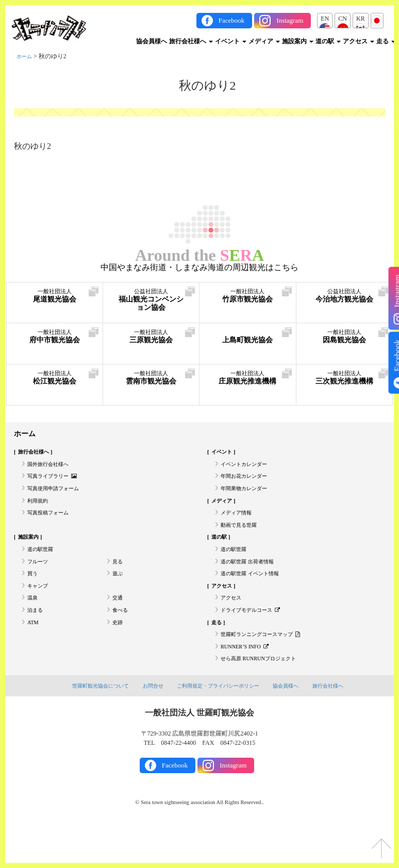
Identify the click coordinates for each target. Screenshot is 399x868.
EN (325, 19)
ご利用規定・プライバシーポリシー (219, 724)
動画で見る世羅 (242, 540)
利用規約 (40, 511)
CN (343, 19)
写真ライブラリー (57, 482)
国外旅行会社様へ (52, 469)
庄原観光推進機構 (248, 386)
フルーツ (40, 582)
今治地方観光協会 (345, 304)
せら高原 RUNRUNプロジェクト (265, 696)
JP (377, 19)
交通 (119, 625)
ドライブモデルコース (256, 639)
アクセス (359, 41)
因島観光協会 (345, 340)
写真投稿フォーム (52, 525)
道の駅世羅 (43, 568)
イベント (231, 41)
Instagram (290, 20)
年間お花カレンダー (248, 482)
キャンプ (40, 610)
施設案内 (298, 41)
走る (386, 41)
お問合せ (149, 724)
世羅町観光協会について (93, 724)
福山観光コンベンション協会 (151, 304)
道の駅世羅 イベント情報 (255, 596)
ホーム (26, 56)
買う (34, 596)
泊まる (37, 639)
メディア (264, 41)
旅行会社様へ (191, 41)
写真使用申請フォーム (58, 497)
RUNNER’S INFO (248, 681)
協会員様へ (152, 41)
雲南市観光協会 (151, 381)
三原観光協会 (151, 340)
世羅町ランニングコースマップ (268, 667)
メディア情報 (239, 525)
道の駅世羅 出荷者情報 (252, 582)
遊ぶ (119, 596)
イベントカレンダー (248, 469)
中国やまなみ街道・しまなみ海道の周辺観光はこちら (199, 268)
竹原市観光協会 (248, 299)
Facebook (232, 20)
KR (361, 19)
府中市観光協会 (55, 340)
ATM (34, 653)
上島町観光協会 (248, 340)
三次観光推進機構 (345, 386)
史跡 (119, 653)
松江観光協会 (55, 381)
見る (119, 582)
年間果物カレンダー (248, 497)
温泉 (34, 625)
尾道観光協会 (55, 299)
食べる (122, 639)
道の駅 (328, 41)
